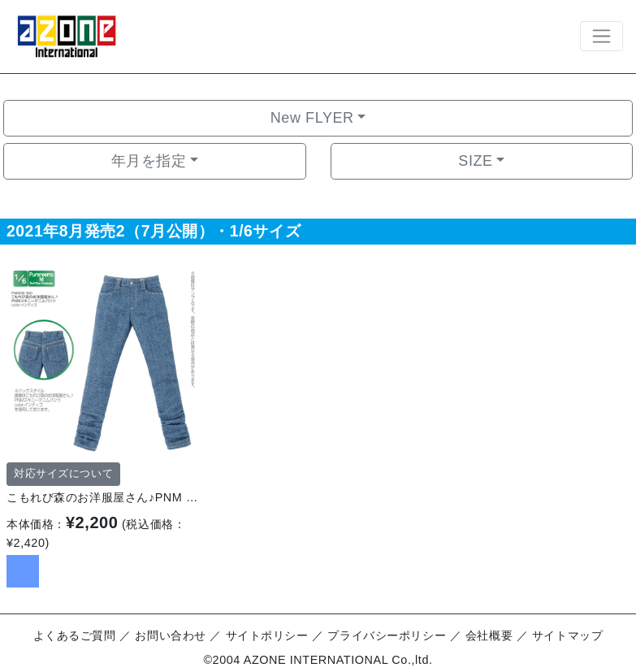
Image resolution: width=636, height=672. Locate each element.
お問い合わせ (170, 635)
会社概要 (489, 635)
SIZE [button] (475, 161)
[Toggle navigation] (601, 36)
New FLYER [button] (312, 118)
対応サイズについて (63, 474)
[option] (102, 360)
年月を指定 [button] (149, 161)
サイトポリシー (267, 635)
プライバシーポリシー (387, 635)
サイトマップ (567, 635)
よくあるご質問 (75, 635)
